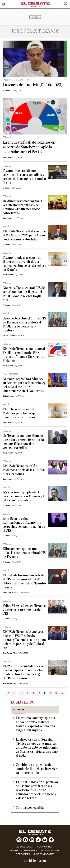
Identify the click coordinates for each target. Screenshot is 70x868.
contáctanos (45, 847)
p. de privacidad (50, 851)
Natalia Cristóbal (9, 336)
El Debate (6, 91)
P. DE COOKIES (23, 854)
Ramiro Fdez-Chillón (10, 593)
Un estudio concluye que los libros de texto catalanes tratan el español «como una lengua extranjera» (35, 724)
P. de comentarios (44, 854)
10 (56, 693)
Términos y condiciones (23, 851)
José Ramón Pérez (10, 653)
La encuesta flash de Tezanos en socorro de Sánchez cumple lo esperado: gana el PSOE (29, 147)
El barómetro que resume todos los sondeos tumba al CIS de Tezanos (24, 553)
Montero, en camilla (30, 808)
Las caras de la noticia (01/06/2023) (33, 85)
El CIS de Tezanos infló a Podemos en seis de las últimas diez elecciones (24, 470)
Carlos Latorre (8, 396)
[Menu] (3, 4)
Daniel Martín (8, 158)
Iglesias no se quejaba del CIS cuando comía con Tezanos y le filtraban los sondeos (24, 496)
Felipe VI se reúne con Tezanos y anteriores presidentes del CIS (24, 610)
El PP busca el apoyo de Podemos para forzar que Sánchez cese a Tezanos (20, 413)
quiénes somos (24, 847)
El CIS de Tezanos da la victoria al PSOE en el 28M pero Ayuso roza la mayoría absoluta (25, 235)
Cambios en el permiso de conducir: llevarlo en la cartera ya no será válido (37, 769)
